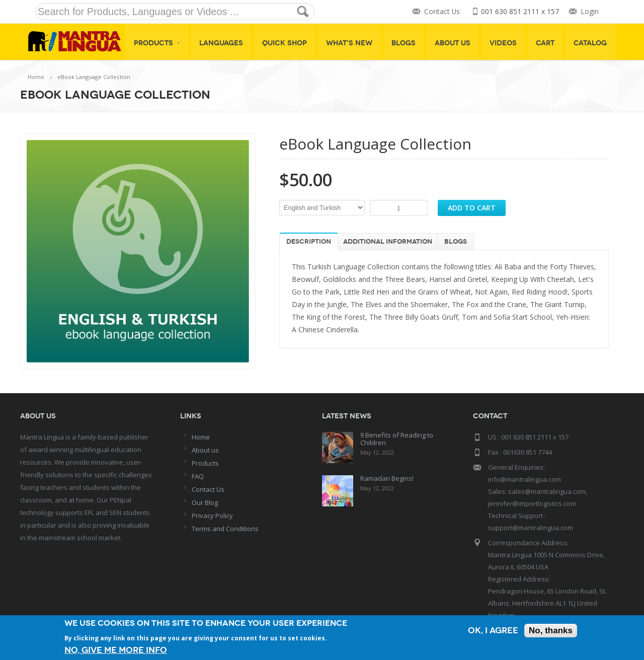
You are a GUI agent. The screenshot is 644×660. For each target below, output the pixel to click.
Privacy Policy (212, 516)
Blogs (404, 43)
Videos (503, 43)
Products (157, 43)
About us (205, 450)
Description (309, 242)
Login (590, 12)
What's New (349, 43)
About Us (453, 43)
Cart (545, 43)
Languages (221, 43)
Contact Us (442, 12)
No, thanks (551, 631)
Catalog (590, 43)
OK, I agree (493, 631)
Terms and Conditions (225, 529)
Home (36, 77)
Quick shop (285, 43)
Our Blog (205, 502)
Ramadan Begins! (387, 478)
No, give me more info (116, 650)
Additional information (388, 242)
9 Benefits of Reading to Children (397, 439)
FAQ (198, 476)
